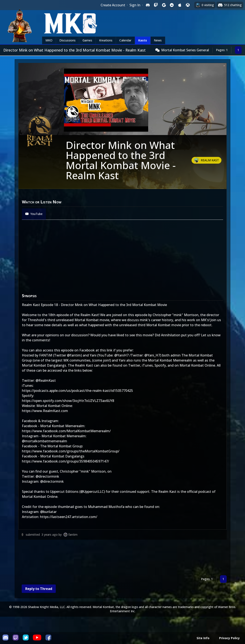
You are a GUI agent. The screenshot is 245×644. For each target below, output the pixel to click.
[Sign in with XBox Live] (188, 5)
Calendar (125, 40)
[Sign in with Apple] (180, 5)
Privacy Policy (229, 638)
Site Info (203, 638)
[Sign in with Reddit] (172, 5)
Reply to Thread (39, 589)
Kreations (106, 40)
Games (87, 40)
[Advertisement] (122, 558)
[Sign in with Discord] (148, 5)
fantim (73, 535)
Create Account (113, 5)
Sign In (135, 5)
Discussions (67, 40)
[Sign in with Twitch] (156, 5)
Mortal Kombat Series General (185, 50)
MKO (49, 40)
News (158, 40)
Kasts (143, 40)
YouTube (34, 214)
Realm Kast (210, 160)
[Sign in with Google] (164, 5)
